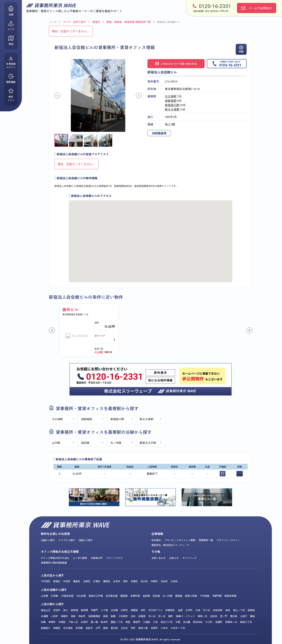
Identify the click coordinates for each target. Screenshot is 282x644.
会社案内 (156, 540)
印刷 (241, 49)
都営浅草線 (230, 596)
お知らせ (174, 558)
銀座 (252, 616)
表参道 (74, 610)
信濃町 (219, 622)
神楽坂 (57, 628)
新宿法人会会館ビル (169, 22)
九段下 (244, 616)
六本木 (164, 628)
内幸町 (124, 610)
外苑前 (62, 622)
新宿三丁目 (246, 622)
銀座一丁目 (117, 622)
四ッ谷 (162, 616)
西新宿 (251, 610)
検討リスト (11, 95)
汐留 (178, 622)
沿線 (11, 11)
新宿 (106, 616)
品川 (66, 610)
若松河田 (198, 622)
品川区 (144, 581)
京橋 (43, 622)
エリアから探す (67, 540)
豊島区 (77, 581)
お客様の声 (97, 558)
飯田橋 (84, 610)
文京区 (117, 581)
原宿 (128, 622)
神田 (73, 616)
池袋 (180, 610)
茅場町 (52, 622)
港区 (125, 581)
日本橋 (114, 610)
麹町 (171, 616)
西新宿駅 (171, 101)
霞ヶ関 (94, 622)
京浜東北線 (112, 596)
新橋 (113, 616)
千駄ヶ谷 (73, 622)
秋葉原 (142, 616)
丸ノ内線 (116, 443)
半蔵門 (94, 610)
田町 (143, 610)
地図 (11, 40)
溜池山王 (46, 610)
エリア (11, 26)
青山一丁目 (239, 610)
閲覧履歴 (11, 78)
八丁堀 (104, 610)
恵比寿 (234, 616)
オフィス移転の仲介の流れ (55, 558)
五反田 (214, 616)
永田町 (84, 622)
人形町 (54, 616)
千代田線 (204, 596)
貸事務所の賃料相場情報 (54, 563)
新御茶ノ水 (231, 622)
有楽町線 (135, 596)
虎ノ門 (224, 616)
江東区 (97, 581)
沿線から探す (48, 540)
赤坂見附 (218, 610)
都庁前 (114, 628)
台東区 (87, 581)
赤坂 (228, 610)
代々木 (207, 610)
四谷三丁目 (167, 622)
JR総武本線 (67, 596)
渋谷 (133, 616)
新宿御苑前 (94, 616)
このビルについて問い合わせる (176, 64)
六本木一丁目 (178, 628)
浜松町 (57, 610)
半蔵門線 (217, 596)
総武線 (85, 443)
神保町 (64, 616)
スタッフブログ (114, 558)
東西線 (179, 596)
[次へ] (249, 330)
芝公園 (187, 622)
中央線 (54, 596)
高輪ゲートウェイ (185, 616)
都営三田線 (191, 596)
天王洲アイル (155, 610)
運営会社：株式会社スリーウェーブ (170, 545)
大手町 (189, 610)
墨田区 (107, 581)
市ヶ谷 (152, 616)
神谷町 (82, 616)
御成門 (137, 622)
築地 (106, 628)
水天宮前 (68, 628)
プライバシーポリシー (228, 540)
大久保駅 (171, 96)
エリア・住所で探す (74, 22)
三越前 (147, 622)
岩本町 (104, 622)
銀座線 (124, 596)
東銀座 (134, 610)
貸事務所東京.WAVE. (147, 639)
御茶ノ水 (202, 616)
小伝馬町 (123, 616)
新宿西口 (46, 628)
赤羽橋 (79, 628)
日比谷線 (81, 596)
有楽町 (154, 628)
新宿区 (96, 22)
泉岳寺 (89, 628)
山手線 (56, 443)
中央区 (67, 581)
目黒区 (134, 581)
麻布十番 (143, 628)
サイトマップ (189, 558)
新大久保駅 (172, 109)
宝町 (133, 628)
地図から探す (86, 540)
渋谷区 (164, 581)
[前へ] (52, 330)
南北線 (156, 596)
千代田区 (46, 581)
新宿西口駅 (172, 105)
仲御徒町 (170, 610)
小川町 (209, 622)
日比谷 (124, 628)
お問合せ (260, 8)
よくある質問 (80, 558)
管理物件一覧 (206, 540)
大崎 (198, 610)
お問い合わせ (159, 558)
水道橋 (44, 616)
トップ (53, 22)
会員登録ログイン (11, 63)
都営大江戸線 (148, 443)
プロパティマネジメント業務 (180, 540)
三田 (155, 622)
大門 (98, 628)
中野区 (154, 581)
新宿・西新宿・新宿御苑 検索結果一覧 (129, 22)
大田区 (174, 581)
